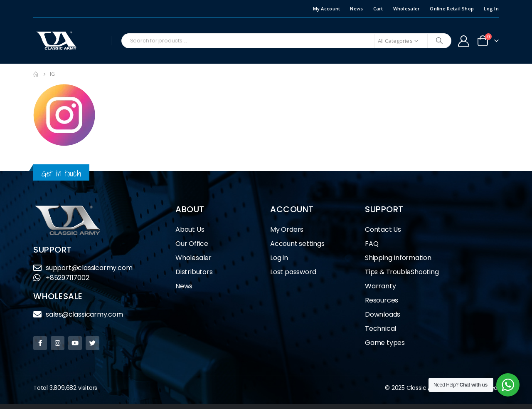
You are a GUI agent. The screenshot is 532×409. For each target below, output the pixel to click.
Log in (279, 258)
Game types (385, 343)
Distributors (196, 272)
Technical (381, 328)
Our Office (192, 244)
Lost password (293, 272)
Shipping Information (398, 258)
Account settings (297, 244)
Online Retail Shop (452, 9)
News (356, 9)
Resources (382, 300)
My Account (327, 9)
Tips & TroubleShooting (402, 272)
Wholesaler (407, 9)
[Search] (439, 41)
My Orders (287, 229)
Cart (378, 9)
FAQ (372, 244)
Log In (491, 9)
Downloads (383, 314)
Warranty (380, 286)
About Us (190, 229)
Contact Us (383, 229)
